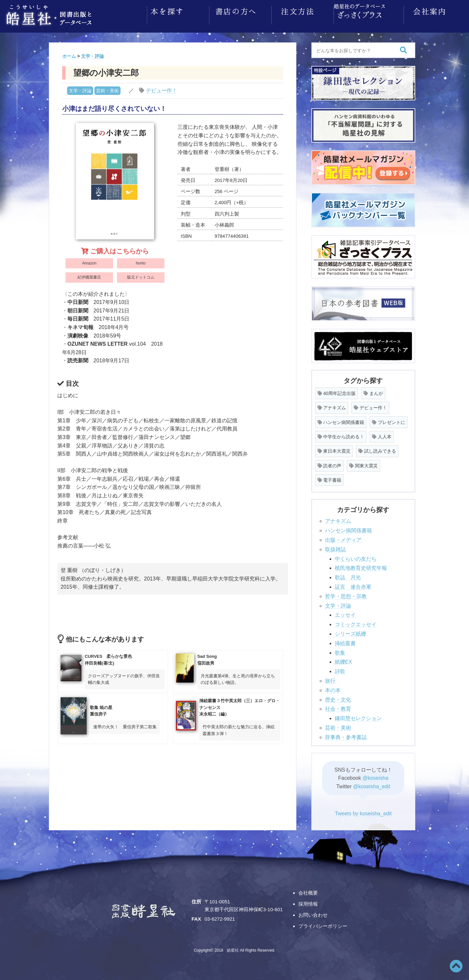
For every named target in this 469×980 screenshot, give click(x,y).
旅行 (330, 679)
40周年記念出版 (337, 391)
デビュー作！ (162, 89)
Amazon (89, 261)
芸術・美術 (107, 89)
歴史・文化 (338, 698)
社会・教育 (338, 707)
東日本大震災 (334, 449)
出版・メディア (343, 538)
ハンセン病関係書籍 (341, 420)
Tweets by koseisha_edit (363, 812)
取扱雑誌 (335, 547)
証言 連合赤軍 (353, 585)
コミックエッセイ (356, 622)
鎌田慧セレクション (358, 716)
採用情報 (308, 902)
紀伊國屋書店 (89, 275)
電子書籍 (330, 478)
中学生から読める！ (341, 435)
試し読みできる (377, 449)
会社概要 (308, 891)
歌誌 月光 (348, 575)
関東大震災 (363, 464)
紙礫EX (343, 660)
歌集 (340, 651)
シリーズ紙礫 (350, 632)
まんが (373, 391)
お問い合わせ (313, 913)
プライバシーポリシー (323, 924)
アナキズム (332, 406)
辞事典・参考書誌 (346, 735)
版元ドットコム (141, 275)
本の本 (333, 688)
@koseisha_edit (372, 784)
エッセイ (345, 613)
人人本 (382, 435)
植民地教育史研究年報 (361, 566)
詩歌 (340, 669)
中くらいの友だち (356, 557)
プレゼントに (389, 420)
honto (141, 261)
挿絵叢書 (345, 641)
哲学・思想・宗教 (346, 594)
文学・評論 (80, 89)
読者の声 (330, 464)
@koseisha (375, 776)
